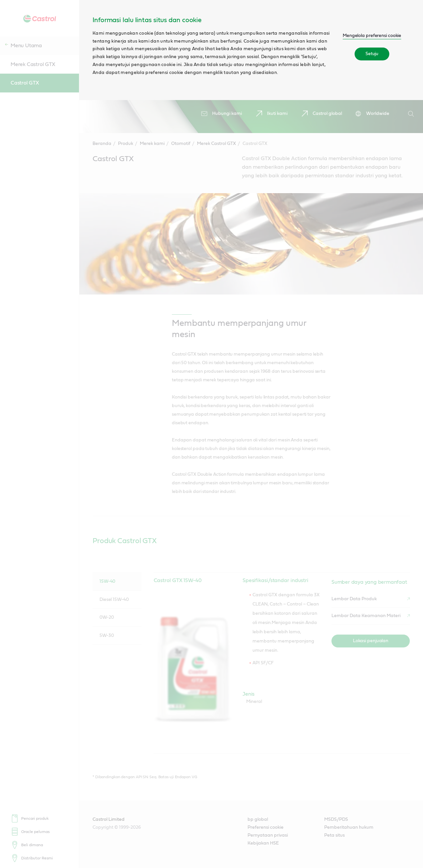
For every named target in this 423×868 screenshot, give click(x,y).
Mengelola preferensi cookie (372, 36)
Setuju (372, 54)
